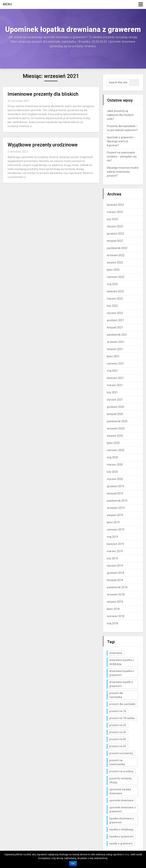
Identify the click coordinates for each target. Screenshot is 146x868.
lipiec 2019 (113, 522)
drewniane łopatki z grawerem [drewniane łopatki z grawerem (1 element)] (121, 684)
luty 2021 (112, 392)
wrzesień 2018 (116, 594)
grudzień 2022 (115, 234)
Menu (8, 4)
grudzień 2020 (115, 407)
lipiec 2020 (113, 443)
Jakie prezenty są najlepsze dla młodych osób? (120, 115)
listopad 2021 (115, 327)
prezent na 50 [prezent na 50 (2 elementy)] (118, 746)
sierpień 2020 (115, 436)
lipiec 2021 (113, 356)
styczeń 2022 (115, 313)
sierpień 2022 (115, 262)
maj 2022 (112, 284)
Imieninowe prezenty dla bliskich (43, 94)
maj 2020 (112, 457)
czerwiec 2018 (116, 616)
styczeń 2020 (115, 479)
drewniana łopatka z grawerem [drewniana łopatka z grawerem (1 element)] (122, 673)
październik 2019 (117, 501)
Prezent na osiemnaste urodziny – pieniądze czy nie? (122, 157)
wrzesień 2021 (116, 342)
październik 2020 (117, 421)
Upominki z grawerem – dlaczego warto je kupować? (121, 141)
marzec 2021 (115, 385)
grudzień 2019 (115, 486)
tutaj (127, 854)
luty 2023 (112, 219)
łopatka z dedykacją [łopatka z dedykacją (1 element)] (121, 829)
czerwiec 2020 (116, 450)
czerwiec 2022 (116, 277)
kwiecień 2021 (115, 378)
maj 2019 (112, 537)
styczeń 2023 (115, 226)
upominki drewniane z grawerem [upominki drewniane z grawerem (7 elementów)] (123, 809)
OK (73, 864)
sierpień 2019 (115, 515)
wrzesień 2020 (116, 428)
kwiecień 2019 (115, 544)
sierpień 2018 (115, 602)
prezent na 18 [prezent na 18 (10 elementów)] (118, 711)
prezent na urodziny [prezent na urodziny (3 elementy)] (121, 771)
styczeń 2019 (115, 566)
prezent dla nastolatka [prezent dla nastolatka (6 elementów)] (116, 695)
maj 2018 (112, 623)
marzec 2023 (115, 212)
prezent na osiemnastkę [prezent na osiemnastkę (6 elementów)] (117, 762)
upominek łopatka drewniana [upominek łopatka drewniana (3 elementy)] (120, 791)
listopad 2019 (115, 493)
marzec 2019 (115, 551)
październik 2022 (117, 248)
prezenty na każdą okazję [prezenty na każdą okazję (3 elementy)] (120, 780)
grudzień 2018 (115, 573)
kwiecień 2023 (115, 205)
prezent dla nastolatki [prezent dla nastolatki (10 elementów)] (122, 704)
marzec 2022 (115, 299)
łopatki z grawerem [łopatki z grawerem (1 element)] (121, 843)
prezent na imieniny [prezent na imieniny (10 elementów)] (121, 753)
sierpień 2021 (115, 349)
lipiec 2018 (113, 609)
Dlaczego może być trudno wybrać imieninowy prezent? (123, 172)
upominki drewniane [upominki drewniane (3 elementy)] (121, 800)
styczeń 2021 (115, 400)
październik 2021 (117, 335)
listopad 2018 (115, 580)
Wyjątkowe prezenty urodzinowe (43, 145)
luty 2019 (112, 558)
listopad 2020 (115, 414)
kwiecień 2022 (115, 291)
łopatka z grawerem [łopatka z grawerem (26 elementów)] (121, 836)
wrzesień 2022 (116, 255)
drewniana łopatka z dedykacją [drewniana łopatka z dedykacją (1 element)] (122, 662)
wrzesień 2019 (116, 508)
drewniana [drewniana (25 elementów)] (116, 653)
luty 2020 (112, 472)
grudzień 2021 (115, 320)
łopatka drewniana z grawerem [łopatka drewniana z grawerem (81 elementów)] (122, 820)
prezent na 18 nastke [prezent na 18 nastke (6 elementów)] (122, 718)
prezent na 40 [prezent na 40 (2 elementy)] (118, 739)
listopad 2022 (115, 241)
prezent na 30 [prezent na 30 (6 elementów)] (118, 732)
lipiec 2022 (113, 270)
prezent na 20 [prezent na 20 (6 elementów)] (118, 725)
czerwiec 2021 (116, 364)
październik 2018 (117, 587)
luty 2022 (112, 306)
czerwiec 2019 (116, 530)
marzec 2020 (115, 465)
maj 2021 (112, 371)
